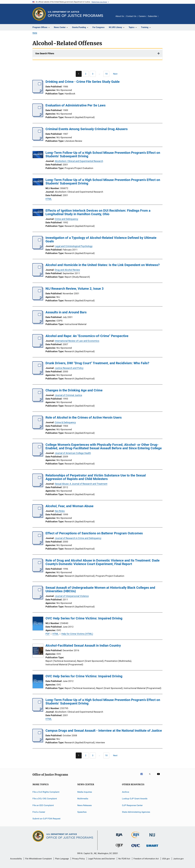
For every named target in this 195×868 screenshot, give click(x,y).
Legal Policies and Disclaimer (102, 859)
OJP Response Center (132, 805)
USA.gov (166, 859)
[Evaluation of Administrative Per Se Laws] (38, 116)
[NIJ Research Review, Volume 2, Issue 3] (38, 300)
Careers (142, 16)
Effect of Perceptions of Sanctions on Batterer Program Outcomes (94, 533)
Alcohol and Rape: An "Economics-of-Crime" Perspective (87, 336)
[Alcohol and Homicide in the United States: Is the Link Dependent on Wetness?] (38, 276)
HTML (49, 199)
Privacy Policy (78, 859)
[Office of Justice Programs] (39, 14)
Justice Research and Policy (69, 368)
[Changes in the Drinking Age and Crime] (38, 401)
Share (162, 18)
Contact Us (131, 16)
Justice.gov (178, 859)
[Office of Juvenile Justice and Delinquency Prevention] (119, 848)
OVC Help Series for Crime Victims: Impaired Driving (84, 618)
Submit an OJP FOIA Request (46, 819)
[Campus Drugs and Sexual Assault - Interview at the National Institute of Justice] (38, 742)
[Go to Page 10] (106, 74)
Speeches (82, 812)
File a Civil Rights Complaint (46, 792)
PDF (48, 634)
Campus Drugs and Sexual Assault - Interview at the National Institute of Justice (104, 731)
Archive (126, 792)
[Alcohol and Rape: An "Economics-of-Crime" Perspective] (38, 347)
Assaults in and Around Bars (66, 312)
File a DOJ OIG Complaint (45, 799)
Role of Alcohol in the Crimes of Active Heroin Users (84, 418)
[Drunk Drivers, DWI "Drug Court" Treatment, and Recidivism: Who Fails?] (38, 374)
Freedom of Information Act (146, 859)
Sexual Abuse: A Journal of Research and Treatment (81, 484)
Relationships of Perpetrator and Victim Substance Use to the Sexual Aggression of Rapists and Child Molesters (96, 477)
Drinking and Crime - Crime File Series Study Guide (83, 82)
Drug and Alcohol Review (67, 270)
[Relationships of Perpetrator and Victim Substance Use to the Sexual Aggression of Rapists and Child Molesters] (38, 486)
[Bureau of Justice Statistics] (136, 839)
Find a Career (39, 812)
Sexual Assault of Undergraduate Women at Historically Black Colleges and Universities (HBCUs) (100, 589)
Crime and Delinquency (66, 219)
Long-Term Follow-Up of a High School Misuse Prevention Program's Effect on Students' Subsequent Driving (103, 154)
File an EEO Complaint (43, 805)
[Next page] (116, 74)
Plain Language (62, 859)
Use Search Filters (45, 53)
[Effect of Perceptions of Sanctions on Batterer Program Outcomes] (38, 544)
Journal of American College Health (73, 453)
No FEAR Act (124, 859)
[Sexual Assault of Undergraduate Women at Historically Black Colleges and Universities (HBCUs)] (38, 599)
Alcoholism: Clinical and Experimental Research (79, 161)
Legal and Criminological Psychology (74, 246)
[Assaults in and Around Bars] (38, 323)
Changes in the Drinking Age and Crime (74, 390)
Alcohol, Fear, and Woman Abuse (69, 506)
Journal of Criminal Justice (68, 395)
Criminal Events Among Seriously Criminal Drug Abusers (87, 129)
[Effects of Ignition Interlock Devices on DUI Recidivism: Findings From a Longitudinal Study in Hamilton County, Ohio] (38, 213)
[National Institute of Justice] (152, 837)
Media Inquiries (85, 792)
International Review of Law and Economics (77, 341)
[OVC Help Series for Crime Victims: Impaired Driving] (38, 624)
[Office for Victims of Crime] (136, 848)
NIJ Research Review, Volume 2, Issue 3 (75, 289)
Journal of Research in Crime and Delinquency (78, 538)
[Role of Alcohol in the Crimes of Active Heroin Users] (38, 428)
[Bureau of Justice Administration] (119, 837)
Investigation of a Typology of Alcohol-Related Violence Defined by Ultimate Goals (101, 240)
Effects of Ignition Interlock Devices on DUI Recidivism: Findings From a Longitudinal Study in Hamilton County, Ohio (98, 212)
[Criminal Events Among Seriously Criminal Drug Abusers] (38, 140)
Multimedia (83, 799)
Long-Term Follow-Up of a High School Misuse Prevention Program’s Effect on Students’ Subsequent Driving (103, 702)
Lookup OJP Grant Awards (135, 799)
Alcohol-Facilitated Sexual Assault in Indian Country (83, 646)
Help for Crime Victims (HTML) (77, 634)
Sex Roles (60, 511)
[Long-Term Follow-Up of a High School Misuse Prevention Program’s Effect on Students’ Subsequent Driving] (38, 711)
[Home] (75, 14)
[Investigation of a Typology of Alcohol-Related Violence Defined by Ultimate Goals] (38, 249)
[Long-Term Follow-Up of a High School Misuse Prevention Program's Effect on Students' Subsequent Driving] (38, 155)
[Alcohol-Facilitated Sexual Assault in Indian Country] (38, 651)
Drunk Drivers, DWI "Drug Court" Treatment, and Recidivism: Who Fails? (97, 363)
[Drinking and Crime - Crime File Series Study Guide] (38, 93)
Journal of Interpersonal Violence (72, 596)
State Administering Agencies (136, 812)
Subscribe (152, 16)
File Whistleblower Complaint (38, 859)
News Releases (84, 805)
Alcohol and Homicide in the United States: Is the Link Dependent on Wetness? (103, 265)
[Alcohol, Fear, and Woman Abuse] (38, 517)
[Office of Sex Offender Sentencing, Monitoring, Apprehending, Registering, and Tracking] (152, 847)
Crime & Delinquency (65, 422)
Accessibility (16, 859)
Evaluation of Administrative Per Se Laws (75, 105)
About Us (120, 16)
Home (35, 33)
